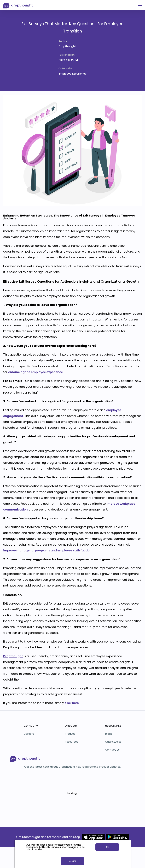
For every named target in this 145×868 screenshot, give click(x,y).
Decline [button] (73, 861)
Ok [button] (107, 847)
